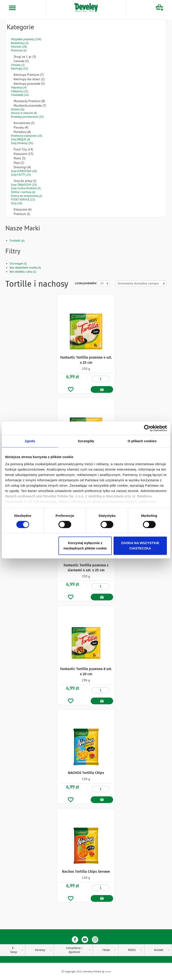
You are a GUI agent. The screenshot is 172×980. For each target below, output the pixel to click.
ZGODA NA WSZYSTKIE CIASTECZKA (140, 546)
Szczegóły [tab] (86, 441)
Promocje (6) (19, 50)
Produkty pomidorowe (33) (27, 117)
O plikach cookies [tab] (142, 441)
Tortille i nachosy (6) (23, 192)
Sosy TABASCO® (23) (24, 185)
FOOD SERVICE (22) (23, 199)
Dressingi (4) (22, 167)
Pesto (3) (20, 158)
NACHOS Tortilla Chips (86, 773)
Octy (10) (17, 203)
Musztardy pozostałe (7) (30, 105)
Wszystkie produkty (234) (26, 39)
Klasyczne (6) (23, 209)
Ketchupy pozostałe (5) (29, 84)
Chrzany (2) (18, 65)
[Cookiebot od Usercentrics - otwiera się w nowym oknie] (147, 428)
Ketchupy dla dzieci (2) (29, 79)
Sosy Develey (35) (22, 143)
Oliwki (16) (18, 109)
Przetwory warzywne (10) (27, 136)
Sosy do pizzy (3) (25, 181)
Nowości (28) (19, 47)
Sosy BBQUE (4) (21, 139)
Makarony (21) (20, 91)
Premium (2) (22, 214)
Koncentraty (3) (24, 123)
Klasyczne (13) (24, 154)
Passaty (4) (21, 127)
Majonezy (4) (19, 87)
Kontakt (159, 950)
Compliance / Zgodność (74, 950)
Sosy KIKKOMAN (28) (24, 171)
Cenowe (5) (21, 61)
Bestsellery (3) (20, 43)
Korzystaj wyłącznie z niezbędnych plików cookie (85, 546)
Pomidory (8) (22, 132)
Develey (40, 950)
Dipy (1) (19, 163)
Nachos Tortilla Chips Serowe (86, 872)
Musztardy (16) (20, 95)
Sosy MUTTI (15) (21, 175)
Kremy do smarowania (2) (27, 196)
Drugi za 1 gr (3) (25, 57)
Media (106, 950)
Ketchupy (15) (19, 68)
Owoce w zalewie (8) (24, 113)
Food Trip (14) (23, 149)
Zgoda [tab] (30, 441)
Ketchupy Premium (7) (29, 75)
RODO (132, 950)
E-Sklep (14, 950)
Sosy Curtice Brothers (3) (26, 188)
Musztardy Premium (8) (29, 101)
